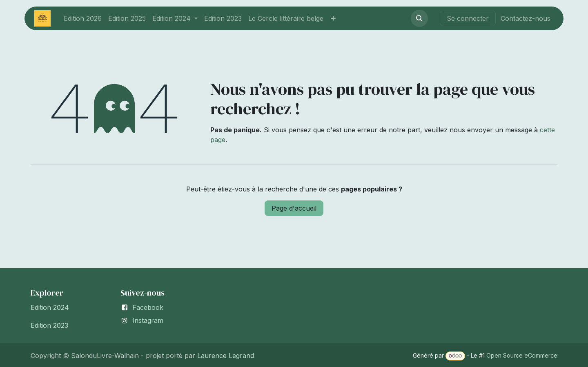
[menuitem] (83, 18)
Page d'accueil (294, 208)
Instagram (148, 320)
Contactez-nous (526, 18)
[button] (419, 18)
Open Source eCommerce (522, 355)
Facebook (148, 307)
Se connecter (468, 18)
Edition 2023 (49, 325)
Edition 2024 (50, 307)
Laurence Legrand (225, 356)
